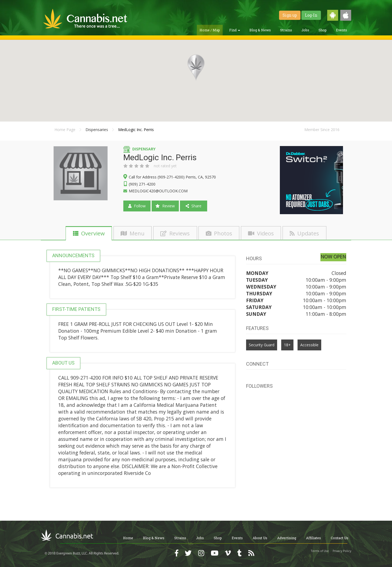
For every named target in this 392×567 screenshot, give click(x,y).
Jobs (305, 30)
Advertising (287, 538)
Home (128, 538)
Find (235, 30)
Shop (323, 30)
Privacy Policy (342, 551)
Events (342, 30)
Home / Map (210, 30)
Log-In (311, 15)
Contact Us (340, 538)
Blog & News (260, 30)
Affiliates (313, 538)
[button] (196, 68)
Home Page (65, 130)
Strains (286, 30)
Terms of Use (320, 551)
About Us (260, 538)
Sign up (290, 15)
